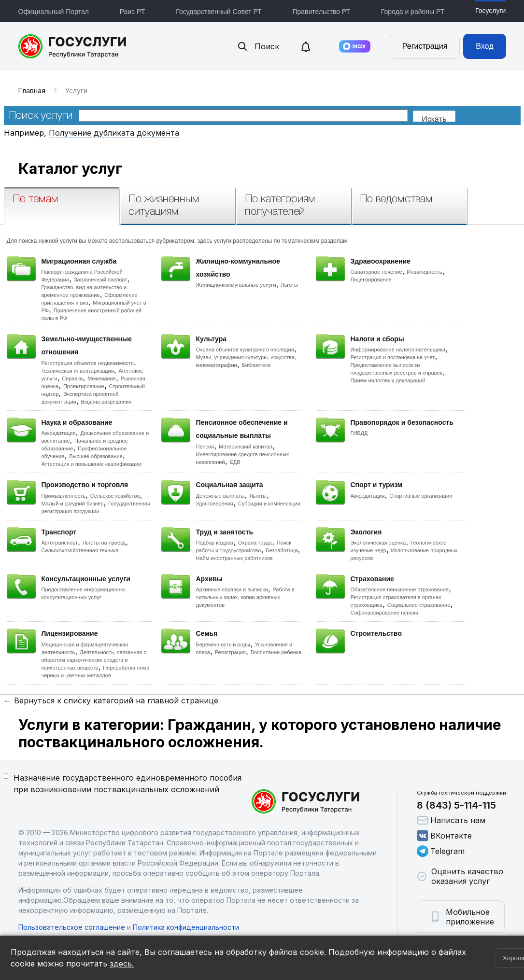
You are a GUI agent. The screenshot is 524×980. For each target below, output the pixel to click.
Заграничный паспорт (101, 280)
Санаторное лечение (376, 272)
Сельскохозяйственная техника (80, 550)
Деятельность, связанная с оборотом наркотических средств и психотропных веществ (94, 660)
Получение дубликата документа (114, 133)
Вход (484, 46)
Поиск (258, 46)
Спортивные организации (421, 496)
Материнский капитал (246, 447)
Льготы (289, 285)
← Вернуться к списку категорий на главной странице (111, 700)
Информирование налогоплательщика (398, 350)
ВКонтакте (444, 836)
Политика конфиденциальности (186, 927)
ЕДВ (235, 462)
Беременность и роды (223, 644)
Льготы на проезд (104, 543)
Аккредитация (59, 433)
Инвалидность (424, 272)
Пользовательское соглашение (72, 927)
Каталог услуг (70, 168)
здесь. (122, 964)
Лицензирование (371, 280)
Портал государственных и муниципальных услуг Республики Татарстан (73, 46)
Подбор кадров (215, 543)
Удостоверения (215, 504)
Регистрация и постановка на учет (393, 357)
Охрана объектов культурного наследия (245, 350)
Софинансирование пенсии (385, 613)
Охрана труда (255, 543)
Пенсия (205, 447)
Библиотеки (256, 365)
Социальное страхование (419, 605)
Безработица (282, 550)
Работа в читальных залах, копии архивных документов (245, 597)
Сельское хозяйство (115, 496)
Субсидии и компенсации (269, 504)
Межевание (102, 378)
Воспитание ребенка (276, 652)
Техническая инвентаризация (78, 371)
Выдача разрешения (106, 402)
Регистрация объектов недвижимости (88, 363)
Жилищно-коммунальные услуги (236, 285)
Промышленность (64, 496)
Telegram (441, 851)
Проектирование (84, 386)
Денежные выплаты (220, 496)
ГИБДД (359, 433)
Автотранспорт (60, 543)
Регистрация (425, 46)
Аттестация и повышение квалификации (92, 464)
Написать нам (451, 820)
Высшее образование (96, 456)
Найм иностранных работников (234, 558)
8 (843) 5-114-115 (456, 805)
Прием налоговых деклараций (388, 380)
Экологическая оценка (378, 543)
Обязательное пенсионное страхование (400, 589)
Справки (72, 378)
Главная (32, 91)
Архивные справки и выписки (232, 589)
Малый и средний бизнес (73, 504)
